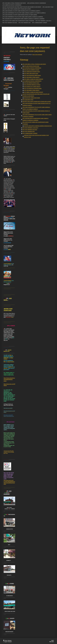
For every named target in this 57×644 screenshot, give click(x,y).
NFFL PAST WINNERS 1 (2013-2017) (30, 128)
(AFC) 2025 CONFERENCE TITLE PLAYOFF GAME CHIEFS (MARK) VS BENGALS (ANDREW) (37, 116)
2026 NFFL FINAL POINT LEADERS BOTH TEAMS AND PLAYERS (37, 102)
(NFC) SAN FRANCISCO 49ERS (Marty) (32, 75)
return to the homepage (37, 55)
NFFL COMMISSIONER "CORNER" (30, 133)
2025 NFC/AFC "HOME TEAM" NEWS (32, 98)
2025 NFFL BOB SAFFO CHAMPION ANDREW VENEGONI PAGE (38, 126)
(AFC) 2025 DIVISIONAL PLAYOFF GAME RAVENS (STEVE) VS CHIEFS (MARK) (36, 112)
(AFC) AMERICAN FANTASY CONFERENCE (32, 81)
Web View (52, 642)
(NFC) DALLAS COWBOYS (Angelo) (32, 70)
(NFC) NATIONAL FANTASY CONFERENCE (32, 68)
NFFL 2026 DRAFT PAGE (28, 100)
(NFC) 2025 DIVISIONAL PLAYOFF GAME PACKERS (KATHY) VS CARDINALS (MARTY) (36, 104)
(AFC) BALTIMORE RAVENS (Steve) (32, 83)
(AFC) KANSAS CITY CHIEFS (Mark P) (32, 87)
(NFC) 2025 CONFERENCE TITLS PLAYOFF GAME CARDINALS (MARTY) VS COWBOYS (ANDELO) (36, 108)
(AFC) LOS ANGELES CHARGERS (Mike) (33, 89)
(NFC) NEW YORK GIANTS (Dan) (31, 74)
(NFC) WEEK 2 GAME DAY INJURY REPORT (33, 79)
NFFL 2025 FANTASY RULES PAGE (32, 66)
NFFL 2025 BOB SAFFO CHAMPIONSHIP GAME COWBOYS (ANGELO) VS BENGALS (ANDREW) (35, 119)
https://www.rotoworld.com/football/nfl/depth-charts (9, 379)
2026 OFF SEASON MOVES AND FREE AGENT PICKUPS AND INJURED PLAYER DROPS (36, 95)
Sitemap (10, 641)
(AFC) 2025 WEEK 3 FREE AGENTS (32, 90)
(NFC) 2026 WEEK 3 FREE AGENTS (32, 77)
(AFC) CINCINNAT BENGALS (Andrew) (32, 85)
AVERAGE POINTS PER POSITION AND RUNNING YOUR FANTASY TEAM (36, 136)
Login (52, 640)
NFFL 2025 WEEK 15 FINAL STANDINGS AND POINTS (34, 64)
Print (5, 641)
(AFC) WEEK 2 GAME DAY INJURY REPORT (33, 92)
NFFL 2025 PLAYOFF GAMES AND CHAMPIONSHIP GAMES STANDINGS (35, 123)
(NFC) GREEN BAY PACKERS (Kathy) (32, 72)
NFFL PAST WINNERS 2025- (29, 132)
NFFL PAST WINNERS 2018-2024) (30, 130)
